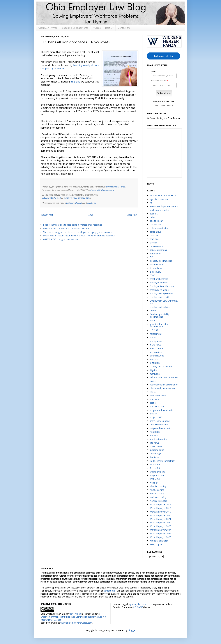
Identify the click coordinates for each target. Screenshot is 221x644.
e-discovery (155, 272)
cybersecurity (156, 246)
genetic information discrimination (159, 325)
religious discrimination (161, 428)
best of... (154, 214)
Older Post (132, 215)
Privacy (170, 106)
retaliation (155, 432)
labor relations (157, 356)
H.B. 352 (154, 330)
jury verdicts (156, 352)
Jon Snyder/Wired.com (141, 604)
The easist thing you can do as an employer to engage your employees (78, 232)
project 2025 (156, 417)
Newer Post (47, 215)
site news (154, 443)
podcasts (154, 399)
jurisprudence (156, 348)
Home (90, 215)
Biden (153, 217)
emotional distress (159, 279)
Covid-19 (154, 235)
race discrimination (159, 425)
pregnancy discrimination (162, 410)
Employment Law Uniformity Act (164, 302)
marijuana (155, 374)
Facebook (91, 203)
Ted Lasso (155, 457)
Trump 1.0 (155, 465)
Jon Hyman (75, 614)
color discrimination (159, 228)
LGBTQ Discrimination (161, 366)
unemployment (157, 472)
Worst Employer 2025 (160, 533)
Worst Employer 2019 (160, 512)
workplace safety (158, 497)
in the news (155, 345)
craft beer (155, 239)
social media (156, 446)
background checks (159, 210)
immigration (156, 341)
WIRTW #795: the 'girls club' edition (60, 239)
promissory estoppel (160, 421)
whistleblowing (157, 490)
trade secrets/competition (163, 461)
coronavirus (156, 232)
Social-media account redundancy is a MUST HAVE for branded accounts (79, 236)
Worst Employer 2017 (160, 504)
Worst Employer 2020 (160, 515)
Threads (79, 203)
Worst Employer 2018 (160, 508)
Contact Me (124, 28)
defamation (155, 254)
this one (76, 82)
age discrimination (159, 199)
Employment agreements (162, 293)
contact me (109, 591)
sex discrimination (159, 439)
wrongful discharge (159, 541)
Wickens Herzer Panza (115, 187)
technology (155, 454)
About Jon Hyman (48, 28)
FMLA (153, 320)
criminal (154, 243)
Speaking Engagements (75, 28)
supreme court (157, 450)
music (153, 381)
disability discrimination (161, 261)
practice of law (157, 406)
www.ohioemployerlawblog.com (76, 623)
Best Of (109, 28)
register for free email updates (77, 198)
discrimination (157, 264)
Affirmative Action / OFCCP (163, 195)
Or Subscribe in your (164, 118)
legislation (155, 363)
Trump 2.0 (155, 468)
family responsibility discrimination (159, 315)
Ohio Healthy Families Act (162, 388)
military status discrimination (164, 377)
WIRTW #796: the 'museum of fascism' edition (66, 228)
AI (151, 203)
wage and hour (157, 475)
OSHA (153, 392)
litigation (154, 370)
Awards (97, 28)
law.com (154, 359)
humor (153, 337)
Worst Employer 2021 (160, 519)
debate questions (158, 250)
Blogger (132, 630)
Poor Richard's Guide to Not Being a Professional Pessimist (72, 225)
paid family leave (158, 395)
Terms (162, 106)
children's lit (155, 224)
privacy (153, 414)
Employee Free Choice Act (163, 286)
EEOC (152, 275)
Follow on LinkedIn (163, 56)
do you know (156, 268)
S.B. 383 (154, 435)
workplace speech (159, 501)
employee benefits (159, 283)
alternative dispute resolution (164, 206)
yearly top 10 (156, 544)
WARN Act (155, 479)
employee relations (159, 290)
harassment (156, 334)
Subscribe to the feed (51, 198)
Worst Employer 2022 (160, 523)
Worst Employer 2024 (160, 530)
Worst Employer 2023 (160, 526)
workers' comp (157, 494)
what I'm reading (158, 486)
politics (153, 403)
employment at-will (159, 297)
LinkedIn (70, 203)
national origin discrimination (164, 385)
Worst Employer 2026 (160, 537)
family (153, 310)
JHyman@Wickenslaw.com (102, 190)
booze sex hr (156, 221)
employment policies (160, 307)
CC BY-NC (138, 607)
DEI (151, 257)
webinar (154, 483)
